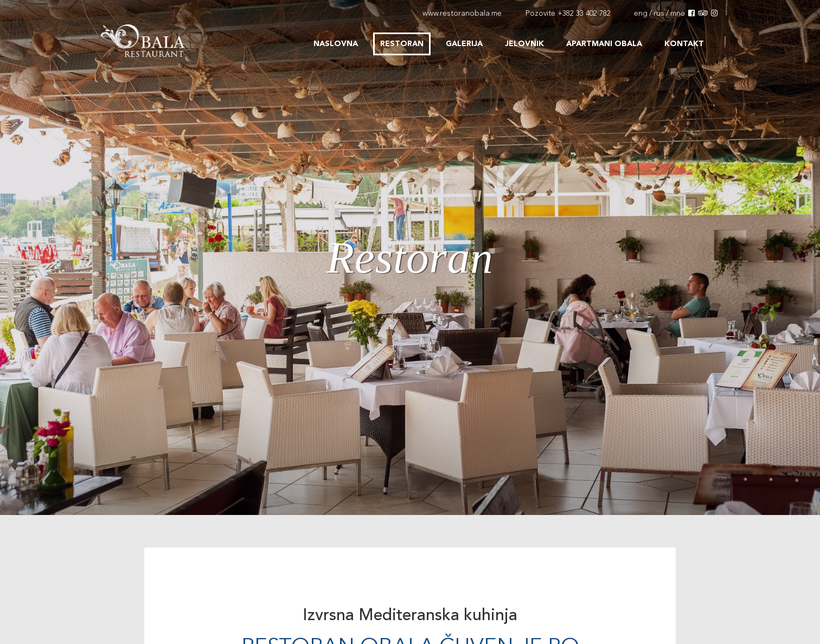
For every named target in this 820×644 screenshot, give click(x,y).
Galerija (464, 44)
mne (678, 14)
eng (641, 14)
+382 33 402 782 (584, 14)
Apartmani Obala (604, 44)
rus (659, 14)
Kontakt (684, 44)
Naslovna (336, 44)
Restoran (402, 44)
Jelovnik (524, 44)
